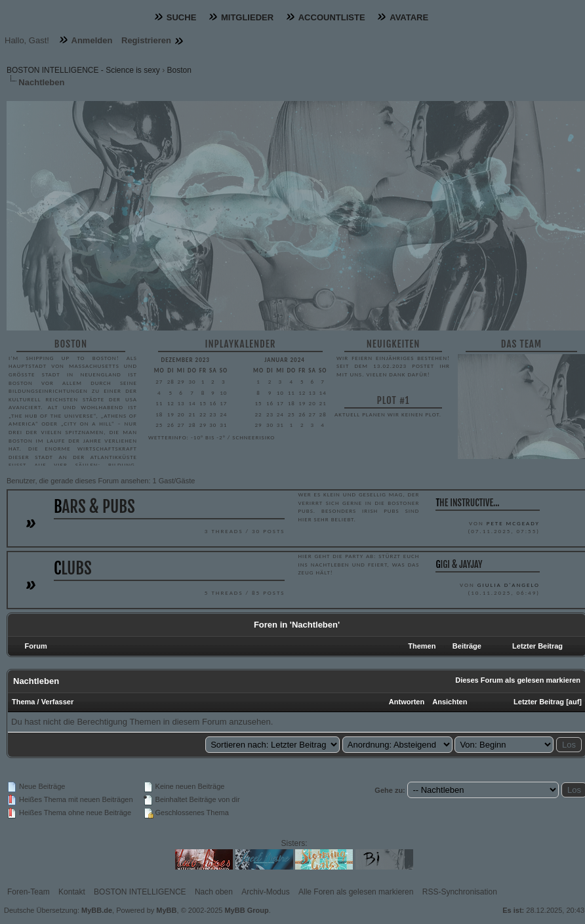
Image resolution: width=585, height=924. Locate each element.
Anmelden (92, 40)
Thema (23, 702)
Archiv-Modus (265, 892)
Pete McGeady (513, 523)
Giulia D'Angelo (509, 585)
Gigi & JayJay (459, 564)
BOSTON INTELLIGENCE (140, 892)
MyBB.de (97, 910)
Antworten (407, 702)
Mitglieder (247, 17)
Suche (182, 17)
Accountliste (332, 17)
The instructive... (467, 503)
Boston (179, 70)
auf (574, 702)
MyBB (166, 910)
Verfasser (58, 702)
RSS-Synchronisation (460, 892)
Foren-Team (29, 892)
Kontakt (72, 892)
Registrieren (146, 40)
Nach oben (214, 892)
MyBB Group (246, 910)
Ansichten (450, 702)
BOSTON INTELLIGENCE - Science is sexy (83, 70)
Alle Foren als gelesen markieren (356, 892)
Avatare (409, 17)
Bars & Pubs (94, 507)
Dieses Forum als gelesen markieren (518, 680)
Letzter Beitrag (539, 702)
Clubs (73, 568)
